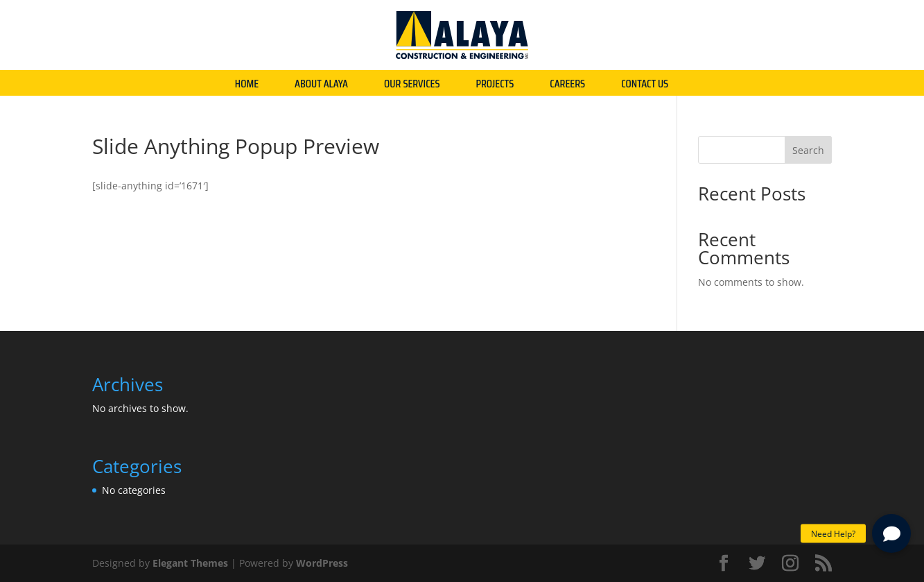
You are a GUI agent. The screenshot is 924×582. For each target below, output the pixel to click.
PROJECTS (495, 86)
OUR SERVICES (412, 86)
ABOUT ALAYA (321, 86)
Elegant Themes (190, 563)
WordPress (322, 563)
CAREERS (567, 86)
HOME (247, 86)
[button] (891, 533)
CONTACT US (645, 86)
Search (808, 150)
